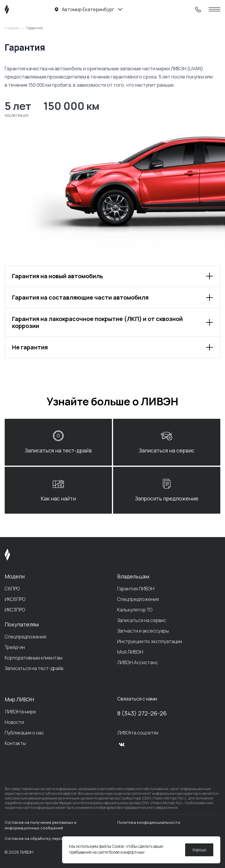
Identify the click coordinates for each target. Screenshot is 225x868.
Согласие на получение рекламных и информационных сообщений (41, 825)
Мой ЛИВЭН (130, 652)
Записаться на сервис (142, 620)
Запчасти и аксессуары (143, 631)
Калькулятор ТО (135, 610)
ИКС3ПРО (15, 610)
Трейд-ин (15, 647)
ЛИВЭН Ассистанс (138, 662)
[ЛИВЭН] (18, 9)
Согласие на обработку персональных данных (50, 838)
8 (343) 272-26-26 (142, 713)
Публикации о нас (24, 733)
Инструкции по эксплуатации (150, 641)
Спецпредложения (25, 637)
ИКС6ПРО (15, 599)
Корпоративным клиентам (34, 658)
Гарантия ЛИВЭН (136, 589)
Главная (12, 28)
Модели (15, 576)
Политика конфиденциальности (149, 822)
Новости (14, 722)
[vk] (122, 744)
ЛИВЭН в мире (20, 712)
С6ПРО (12, 589)
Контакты (15, 743)
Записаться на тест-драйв (34, 668)
